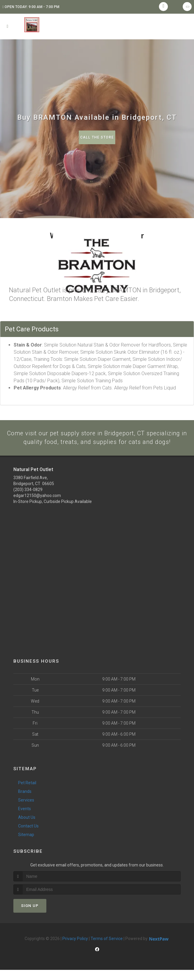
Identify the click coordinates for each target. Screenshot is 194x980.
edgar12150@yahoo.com (37, 506)
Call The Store (97, 137)
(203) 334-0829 (28, 500)
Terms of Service (107, 949)
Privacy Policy (75, 949)
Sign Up (30, 916)
